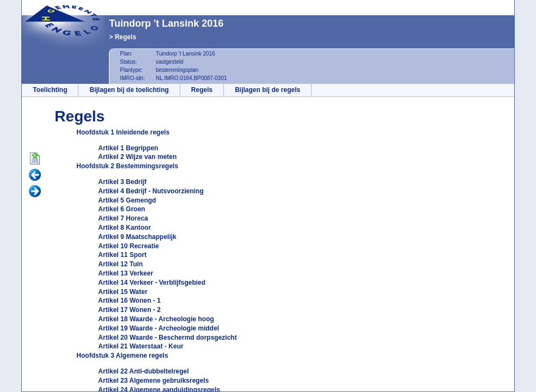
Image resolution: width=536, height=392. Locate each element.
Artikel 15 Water (123, 292)
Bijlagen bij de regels (267, 90)
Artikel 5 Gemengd (127, 200)
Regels (126, 37)
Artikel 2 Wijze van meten (137, 157)
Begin (35, 159)
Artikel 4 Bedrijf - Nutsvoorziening (151, 191)
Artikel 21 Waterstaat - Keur (141, 346)
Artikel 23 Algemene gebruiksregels (153, 381)
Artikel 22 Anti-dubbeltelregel (143, 371)
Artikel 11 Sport (122, 255)
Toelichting (50, 90)
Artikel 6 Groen (121, 209)
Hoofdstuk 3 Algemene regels (122, 356)
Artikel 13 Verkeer (126, 273)
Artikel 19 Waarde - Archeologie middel (159, 328)
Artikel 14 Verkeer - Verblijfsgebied (152, 283)
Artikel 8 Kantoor (124, 228)
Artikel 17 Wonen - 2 (129, 310)
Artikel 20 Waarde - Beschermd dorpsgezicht (167, 338)
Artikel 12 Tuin (120, 264)
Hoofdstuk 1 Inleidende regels (123, 132)
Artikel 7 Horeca (123, 218)
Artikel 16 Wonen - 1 (129, 301)
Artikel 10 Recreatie (128, 246)
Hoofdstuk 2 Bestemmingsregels (127, 166)
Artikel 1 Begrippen (128, 148)
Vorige (35, 175)
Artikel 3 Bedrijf (122, 182)
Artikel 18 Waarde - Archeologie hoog (156, 319)
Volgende (35, 192)
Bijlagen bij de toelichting (129, 90)
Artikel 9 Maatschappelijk (137, 237)
